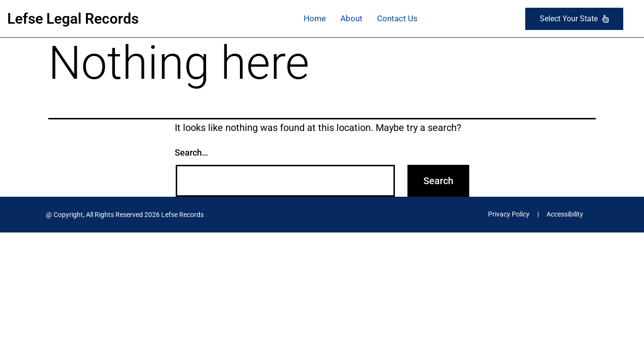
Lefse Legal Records (73, 19)
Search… (191, 152)
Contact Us (397, 18)
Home (315, 18)
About (351, 18)
